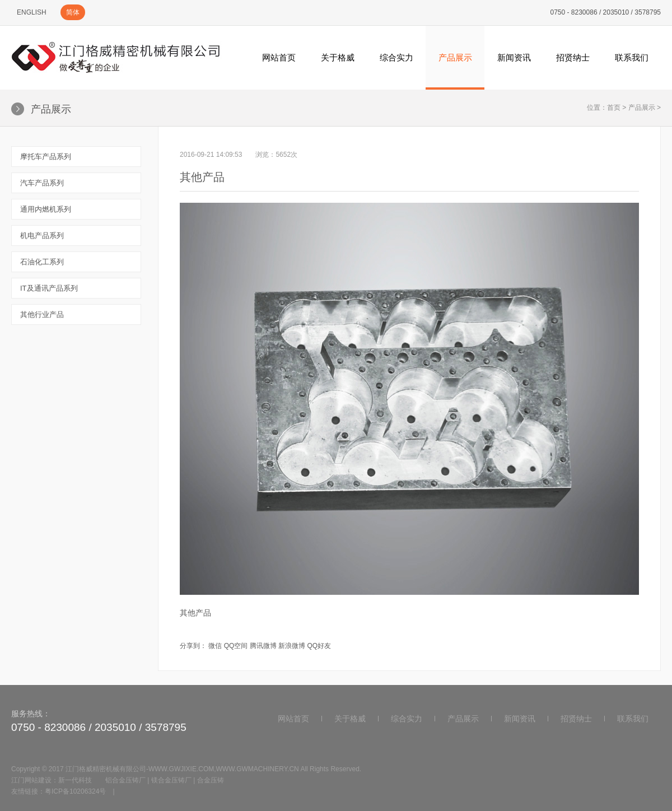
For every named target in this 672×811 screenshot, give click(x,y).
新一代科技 (75, 780)
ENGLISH (32, 12)
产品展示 (455, 57)
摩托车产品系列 (46, 157)
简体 (73, 12)
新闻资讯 (514, 57)
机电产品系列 (42, 236)
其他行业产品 (42, 314)
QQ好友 (319, 646)
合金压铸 (211, 780)
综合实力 (396, 57)
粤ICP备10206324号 (75, 791)
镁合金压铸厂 (171, 780)
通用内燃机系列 (46, 209)
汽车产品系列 (42, 183)
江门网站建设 (31, 780)
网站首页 (279, 57)
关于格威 (338, 57)
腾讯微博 (263, 646)
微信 (215, 646)
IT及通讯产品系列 (49, 288)
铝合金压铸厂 (125, 780)
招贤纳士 (573, 57)
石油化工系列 (42, 262)
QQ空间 (236, 646)
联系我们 (632, 57)
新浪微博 (292, 646)
